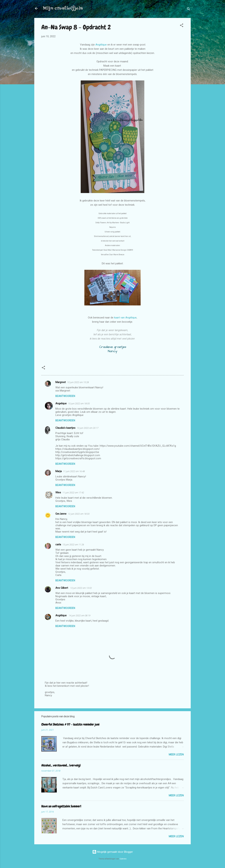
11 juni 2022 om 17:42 (73, 493)
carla (58, 544)
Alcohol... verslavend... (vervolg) (61, 765)
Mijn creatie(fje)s (63, 8)
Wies (58, 492)
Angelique (61, 403)
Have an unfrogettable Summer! (61, 806)
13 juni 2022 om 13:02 (81, 588)
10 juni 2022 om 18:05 (79, 404)
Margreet (61, 382)
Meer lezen (176, 755)
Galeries (123, 859)
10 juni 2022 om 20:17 (88, 428)
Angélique (101, 45)
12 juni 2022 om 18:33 (79, 514)
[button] (182, 26)
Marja (59, 471)
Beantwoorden (65, 396)
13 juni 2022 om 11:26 (73, 545)
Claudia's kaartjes (65, 428)
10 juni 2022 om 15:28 (78, 382)
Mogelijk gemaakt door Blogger (113, 852)
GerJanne (61, 514)
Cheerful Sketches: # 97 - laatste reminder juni (70, 724)
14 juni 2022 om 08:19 (80, 616)
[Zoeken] (189, 10)
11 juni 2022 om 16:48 (74, 471)
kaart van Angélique (125, 318)
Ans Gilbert (62, 588)
